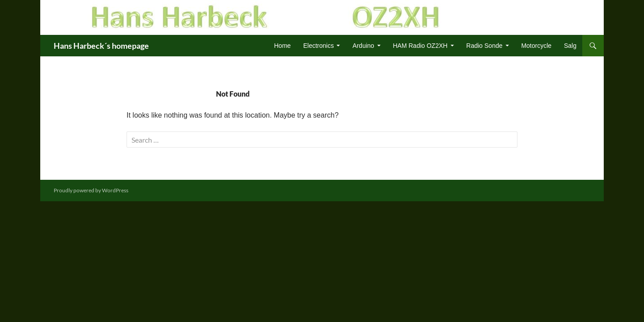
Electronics (318, 46)
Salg (570, 46)
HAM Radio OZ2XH (420, 46)
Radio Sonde (485, 46)
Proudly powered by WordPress (91, 190)
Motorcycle (536, 46)
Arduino (363, 46)
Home (282, 46)
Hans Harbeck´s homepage (101, 46)
